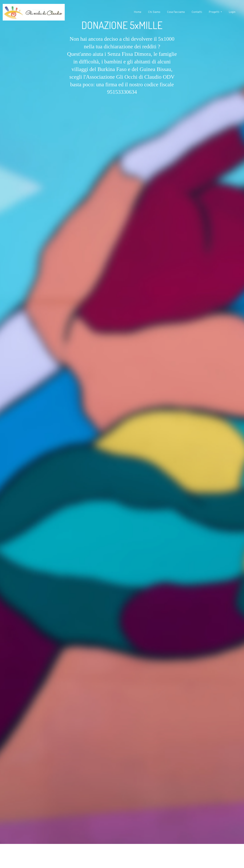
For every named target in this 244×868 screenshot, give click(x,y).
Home (138, 12)
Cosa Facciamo (176, 12)
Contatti (197, 12)
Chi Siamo (154, 12)
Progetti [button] (214, 12)
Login (232, 12)
